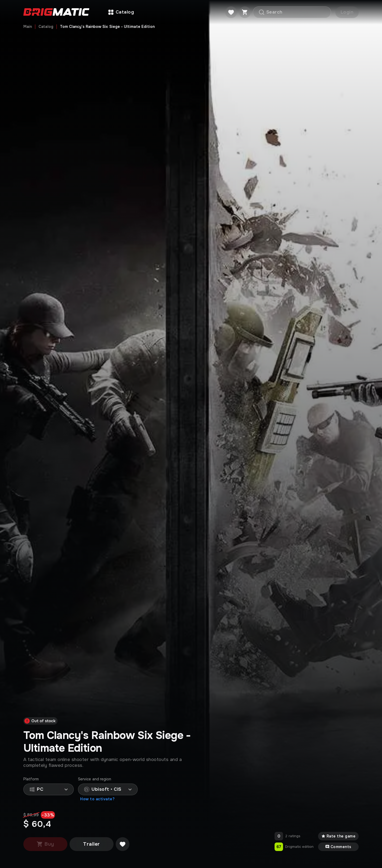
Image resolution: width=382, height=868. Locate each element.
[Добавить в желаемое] (123, 844)
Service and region (95, 779)
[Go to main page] (56, 12)
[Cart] (245, 12)
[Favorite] (231, 12)
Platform (31, 779)
